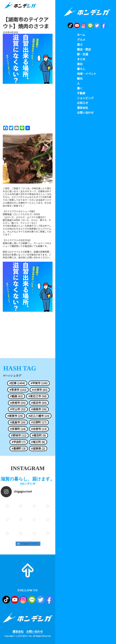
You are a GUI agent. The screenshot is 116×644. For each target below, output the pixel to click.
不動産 (81, 93)
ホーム (81, 35)
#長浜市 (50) (39, 403)
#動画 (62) (16, 396)
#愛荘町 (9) (39, 435)
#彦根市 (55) (18, 403)
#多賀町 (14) (18, 429)
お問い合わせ (35, 631)
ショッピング (85, 98)
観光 (80, 79)
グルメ (81, 40)
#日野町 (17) (39, 422)
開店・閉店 (84, 49)
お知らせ (83, 103)
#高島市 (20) (18, 422)
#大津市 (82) (40, 390)
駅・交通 (83, 54)
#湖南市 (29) (39, 409)
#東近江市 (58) (37, 396)
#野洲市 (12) (19, 435)
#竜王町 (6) (38, 442)
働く (80, 88)
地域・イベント (87, 74)
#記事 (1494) (17, 383)
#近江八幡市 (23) (39, 416)
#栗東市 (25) (15, 416)
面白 (80, 64)
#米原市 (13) (39, 429)
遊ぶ (80, 44)
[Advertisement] (28, 104)
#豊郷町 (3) (19, 448)
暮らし (81, 69)
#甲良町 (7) (19, 442)
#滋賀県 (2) (38, 448)
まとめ (81, 59)
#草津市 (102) (18, 390)
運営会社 (18, 631)
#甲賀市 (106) (39, 383)
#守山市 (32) (18, 409)
